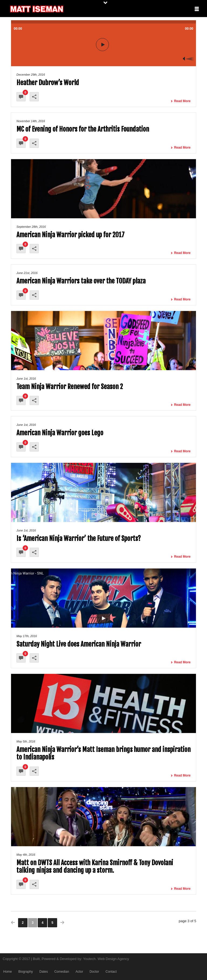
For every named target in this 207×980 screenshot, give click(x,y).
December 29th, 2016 (31, 75)
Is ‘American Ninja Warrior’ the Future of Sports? (79, 539)
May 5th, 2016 (26, 741)
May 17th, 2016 (27, 636)
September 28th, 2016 (31, 227)
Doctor (94, 972)
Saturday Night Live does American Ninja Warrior (79, 644)
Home (8, 972)
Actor (79, 972)
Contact (111, 972)
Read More (181, 101)
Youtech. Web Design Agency (106, 959)
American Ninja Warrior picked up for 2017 (70, 235)
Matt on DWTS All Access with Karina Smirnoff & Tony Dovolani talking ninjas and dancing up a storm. (95, 867)
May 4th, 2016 (26, 855)
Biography (26, 972)
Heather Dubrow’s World (48, 83)
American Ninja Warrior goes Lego (60, 433)
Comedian (62, 972)
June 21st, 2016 (27, 273)
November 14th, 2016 (31, 121)
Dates (44, 972)
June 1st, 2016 (26, 379)
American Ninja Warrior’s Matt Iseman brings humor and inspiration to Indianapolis (103, 753)
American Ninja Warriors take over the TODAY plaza (81, 281)
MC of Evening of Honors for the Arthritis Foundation (83, 129)
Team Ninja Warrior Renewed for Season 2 (70, 387)
